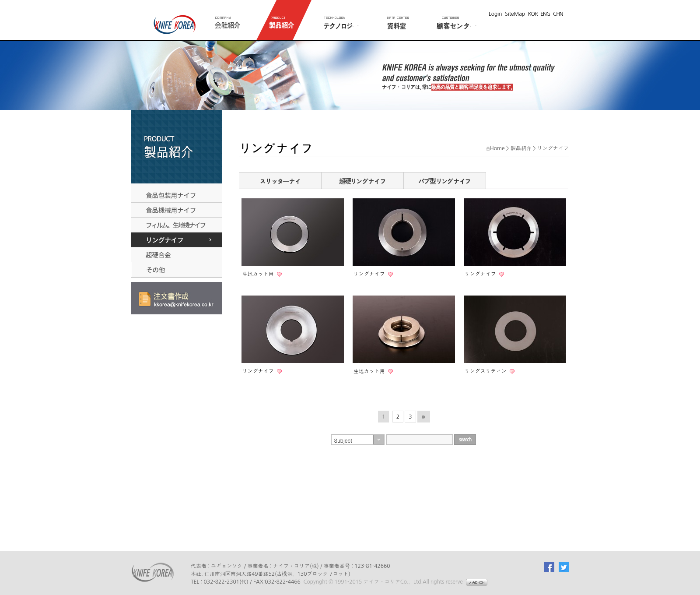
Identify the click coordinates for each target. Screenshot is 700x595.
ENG (545, 14)
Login (495, 14)
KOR (533, 14)
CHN (558, 14)
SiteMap (515, 14)
